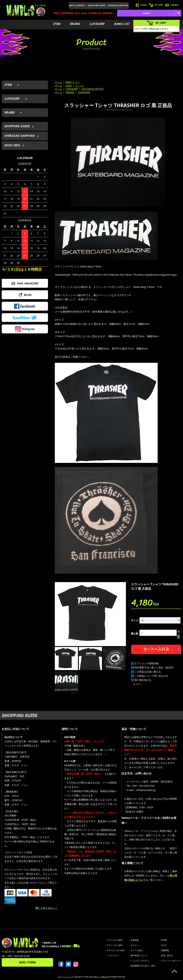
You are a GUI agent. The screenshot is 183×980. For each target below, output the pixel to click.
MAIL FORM (27, 962)
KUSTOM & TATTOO (92, 89)
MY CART (156, 5)
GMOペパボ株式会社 (101, 977)
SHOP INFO (12, 145)
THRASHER (84, 92)
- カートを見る (136, 950)
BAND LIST (122, 24)
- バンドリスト (112, 955)
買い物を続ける (143, 680)
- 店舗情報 (164, 950)
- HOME (163, 940)
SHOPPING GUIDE (97, 5)
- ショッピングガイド (139, 961)
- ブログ (163, 945)
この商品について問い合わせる (151, 676)
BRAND (75, 24)
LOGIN (141, 5)
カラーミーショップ (65, 977)
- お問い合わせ (166, 955)
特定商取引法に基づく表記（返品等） (155, 667)
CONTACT (172, 5)
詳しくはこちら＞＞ (46, 908)
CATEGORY (97, 24)
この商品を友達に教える (148, 672)
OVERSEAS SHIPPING (118, 5)
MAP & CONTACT (77, 5)
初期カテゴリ (72, 82)
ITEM (57, 24)
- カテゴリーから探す (115, 950)
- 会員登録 (134, 940)
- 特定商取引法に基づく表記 (142, 966)
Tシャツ (79, 86)
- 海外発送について (138, 955)
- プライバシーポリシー (170, 961)
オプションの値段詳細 (147, 663)
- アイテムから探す (114, 940)
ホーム (58, 82)
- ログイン (134, 945)
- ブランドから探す (114, 945)
